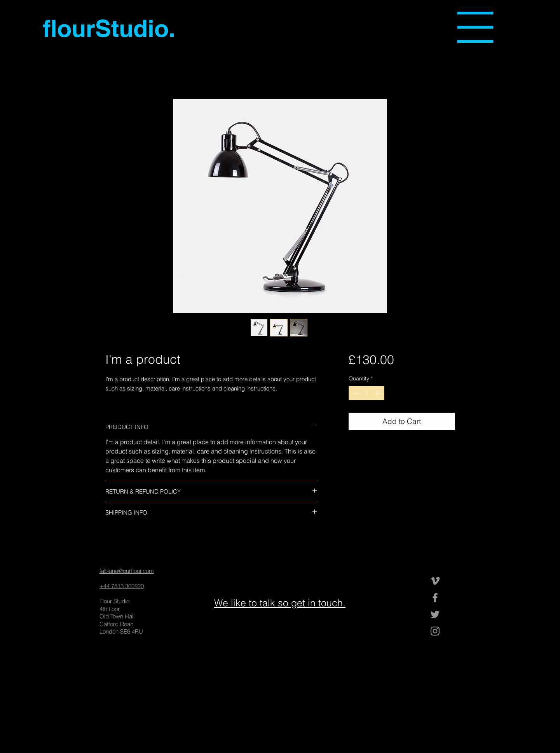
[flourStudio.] (111, 28)
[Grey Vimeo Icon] (435, 581)
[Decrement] (355, 393)
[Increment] (378, 393)
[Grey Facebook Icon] (435, 598)
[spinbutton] (366, 393)
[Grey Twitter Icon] (435, 614)
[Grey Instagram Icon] (435, 631)
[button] (475, 27)
